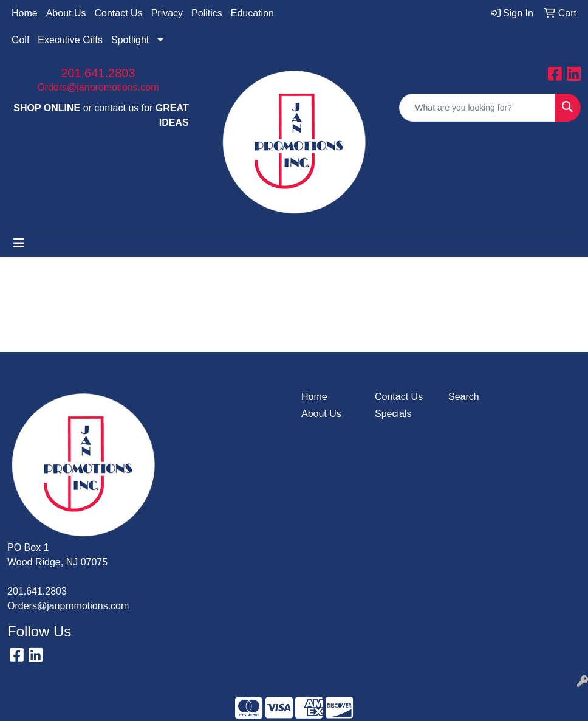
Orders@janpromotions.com (98, 87)
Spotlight (130, 40)
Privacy (167, 13)
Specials (393, 414)
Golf (20, 40)
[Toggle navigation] (19, 243)
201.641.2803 (98, 73)
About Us (66, 13)
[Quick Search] (477, 108)
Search (464, 397)
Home (25, 13)
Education (252, 13)
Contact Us (119, 13)
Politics (207, 13)
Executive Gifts (70, 40)
